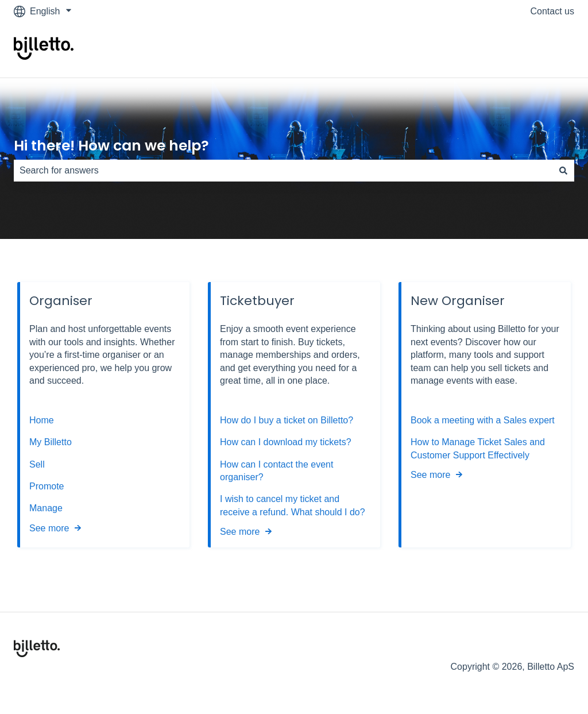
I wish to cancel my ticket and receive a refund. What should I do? (293, 505)
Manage (46, 508)
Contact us (552, 11)
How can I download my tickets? (286, 442)
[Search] (563, 171)
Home (42, 420)
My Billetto (51, 442)
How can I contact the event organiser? (276, 471)
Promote (47, 486)
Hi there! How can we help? (111, 146)
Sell (37, 464)
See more (49, 528)
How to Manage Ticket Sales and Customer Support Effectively (478, 448)
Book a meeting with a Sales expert (483, 420)
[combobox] (283, 171)
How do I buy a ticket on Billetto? (287, 420)
